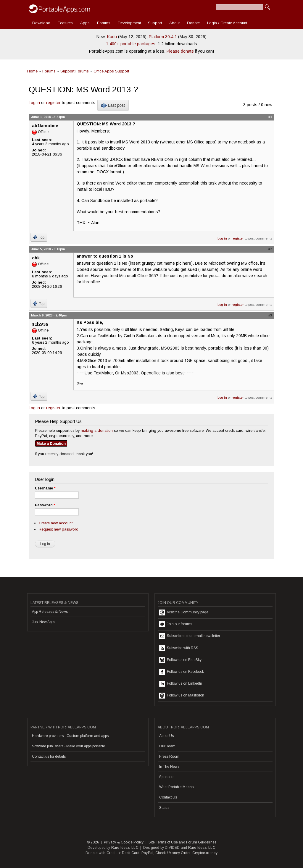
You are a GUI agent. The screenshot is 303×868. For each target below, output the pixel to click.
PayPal (147, 853)
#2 (270, 249)
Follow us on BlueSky (180, 660)
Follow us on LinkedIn (181, 684)
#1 (270, 117)
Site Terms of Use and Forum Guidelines (183, 842)
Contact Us (168, 797)
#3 (270, 315)
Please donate (180, 51)
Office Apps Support (111, 71)
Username (45, 488)
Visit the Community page (184, 612)
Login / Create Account (227, 23)
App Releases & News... (51, 612)
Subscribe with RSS (179, 648)
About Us (166, 736)
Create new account (56, 523)
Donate (193, 23)
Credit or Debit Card (123, 853)
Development (129, 23)
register (53, 103)
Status (164, 808)
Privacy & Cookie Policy (124, 842)
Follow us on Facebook (182, 672)
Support (155, 23)
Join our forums (176, 624)
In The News (169, 767)
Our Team (167, 746)
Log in (34, 103)
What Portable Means (176, 787)
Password (45, 505)
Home (32, 71)
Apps (85, 23)
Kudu (112, 37)
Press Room (169, 757)
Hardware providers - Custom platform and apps (70, 736)
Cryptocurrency (205, 853)
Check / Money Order (173, 853)
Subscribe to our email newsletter (190, 636)
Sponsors (167, 777)
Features (65, 23)
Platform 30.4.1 (163, 37)
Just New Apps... (45, 622)
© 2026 (93, 842)
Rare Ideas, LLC (125, 848)
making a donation (97, 430)
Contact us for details (49, 757)
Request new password (59, 529)
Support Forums (75, 71)
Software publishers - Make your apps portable (69, 746)
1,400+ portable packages (131, 44)
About (174, 23)
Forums (104, 23)
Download (41, 23)
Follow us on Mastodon (182, 696)
